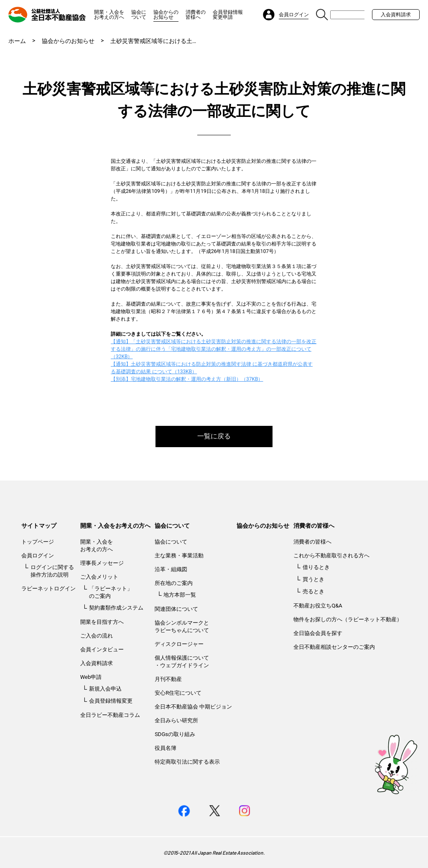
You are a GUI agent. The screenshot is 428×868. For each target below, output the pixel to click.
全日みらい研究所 (176, 720)
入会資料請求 (396, 15)
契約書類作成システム (116, 608)
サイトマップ (39, 526)
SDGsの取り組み (175, 734)
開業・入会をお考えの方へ (109, 15)
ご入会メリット (99, 577)
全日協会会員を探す (318, 633)
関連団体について (176, 609)
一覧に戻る (214, 436)
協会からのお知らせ (166, 15)
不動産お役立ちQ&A (318, 606)
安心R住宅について (178, 693)
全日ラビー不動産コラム (110, 715)
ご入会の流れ (97, 636)
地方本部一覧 (180, 595)
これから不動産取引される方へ (331, 555)
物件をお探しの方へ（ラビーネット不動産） (348, 619)
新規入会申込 (105, 689)
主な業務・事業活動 (179, 555)
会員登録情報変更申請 (228, 15)
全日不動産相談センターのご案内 (334, 647)
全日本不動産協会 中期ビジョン (193, 707)
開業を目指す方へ (102, 622)
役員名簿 (166, 748)
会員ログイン (38, 555)
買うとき (313, 579)
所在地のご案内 (174, 583)
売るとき (313, 591)
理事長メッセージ (102, 563)
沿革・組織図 (171, 569)
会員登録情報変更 (111, 701)
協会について (139, 15)
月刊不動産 (168, 679)
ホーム (17, 41)
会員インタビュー (102, 649)
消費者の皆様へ (196, 15)
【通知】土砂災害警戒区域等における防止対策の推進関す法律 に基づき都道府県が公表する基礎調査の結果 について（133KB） (212, 368)
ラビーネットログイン (48, 588)
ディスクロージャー (179, 644)
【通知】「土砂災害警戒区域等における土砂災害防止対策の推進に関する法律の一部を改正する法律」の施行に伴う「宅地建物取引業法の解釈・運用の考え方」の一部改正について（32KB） (214, 349)
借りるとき (316, 567)
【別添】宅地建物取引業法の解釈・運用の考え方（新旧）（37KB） (187, 379)
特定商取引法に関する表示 (187, 762)
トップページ (38, 542)
